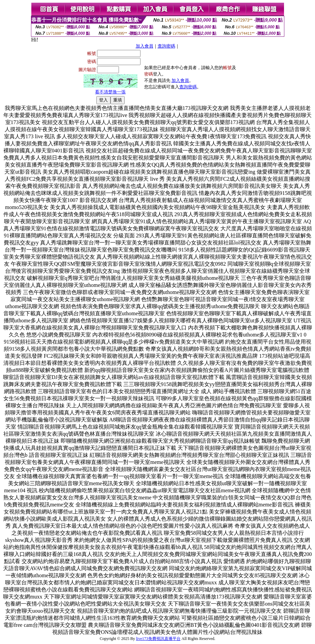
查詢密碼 (166, 46)
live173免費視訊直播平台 (158, 639)
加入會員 (145, 46)
